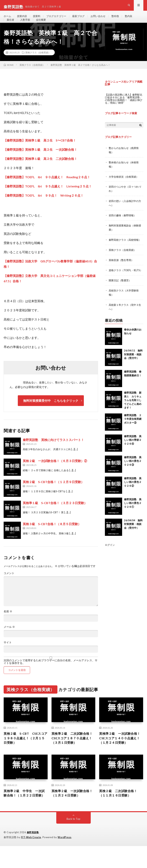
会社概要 (43, 26)
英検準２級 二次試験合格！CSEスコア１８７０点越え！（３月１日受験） (72, 748)
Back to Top (74, 841)
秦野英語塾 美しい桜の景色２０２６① (133, 517)
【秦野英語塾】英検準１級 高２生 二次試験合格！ (40, 168)
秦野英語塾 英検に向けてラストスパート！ (53, 449)
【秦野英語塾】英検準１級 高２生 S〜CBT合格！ (40, 150)
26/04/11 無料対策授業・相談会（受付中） (133, 368)
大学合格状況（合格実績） (125, 185)
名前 (8, 621)
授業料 (38, 19)
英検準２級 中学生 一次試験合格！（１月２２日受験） (25, 812)
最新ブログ (82, 19)
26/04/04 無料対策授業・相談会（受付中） (133, 538)
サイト (8, 652)
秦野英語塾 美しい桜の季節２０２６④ (133, 454)
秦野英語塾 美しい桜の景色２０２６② (133, 496)
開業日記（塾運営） (121, 295)
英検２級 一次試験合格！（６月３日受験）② (55, 470)
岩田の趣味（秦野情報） (123, 223)
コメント (9, 582)
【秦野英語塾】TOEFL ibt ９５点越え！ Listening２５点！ (48, 196)
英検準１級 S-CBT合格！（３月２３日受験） (55, 512)
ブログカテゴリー (59, 19)
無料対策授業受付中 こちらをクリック (51, 410)
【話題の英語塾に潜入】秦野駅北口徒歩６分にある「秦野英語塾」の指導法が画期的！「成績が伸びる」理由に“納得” (124, 108)
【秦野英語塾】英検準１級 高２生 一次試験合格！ (40, 159)
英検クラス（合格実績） (38, 62)
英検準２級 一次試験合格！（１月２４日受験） (71, 810)
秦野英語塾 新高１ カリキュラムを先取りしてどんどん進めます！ (133, 414)
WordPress (66, 859)
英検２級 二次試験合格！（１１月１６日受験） (120, 810)
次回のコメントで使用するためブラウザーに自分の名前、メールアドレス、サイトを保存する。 (51, 671)
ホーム (8, 19)
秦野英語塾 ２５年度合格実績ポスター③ (133, 432)
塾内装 (135, 19)
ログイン (110, 558)
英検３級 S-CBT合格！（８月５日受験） (52, 533)
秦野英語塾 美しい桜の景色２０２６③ (133, 475)
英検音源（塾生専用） (122, 271)
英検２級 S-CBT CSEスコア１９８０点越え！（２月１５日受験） (25, 748)
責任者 (11, 26)
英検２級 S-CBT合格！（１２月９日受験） (53, 491)
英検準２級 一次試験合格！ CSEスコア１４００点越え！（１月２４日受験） (120, 751)
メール (9, 636)
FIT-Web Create (31, 859)
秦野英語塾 (33, 855)
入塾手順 (26, 26)
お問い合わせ (103, 19)
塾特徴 (121, 19)
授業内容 (23, 19)
